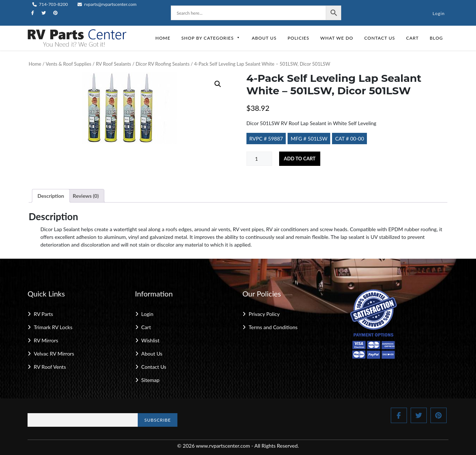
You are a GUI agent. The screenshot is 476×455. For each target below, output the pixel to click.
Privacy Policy (264, 314)
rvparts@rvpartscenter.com (107, 4)
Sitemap (151, 380)
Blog (436, 38)
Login (439, 13)
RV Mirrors (46, 340)
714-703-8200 (50, 4)
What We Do (337, 38)
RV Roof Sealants (113, 64)
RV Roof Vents (50, 367)
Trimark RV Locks (53, 327)
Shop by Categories (211, 38)
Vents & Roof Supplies (68, 64)
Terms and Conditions (273, 327)
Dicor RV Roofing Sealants (163, 64)
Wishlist (150, 340)
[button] (218, 84)
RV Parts (43, 314)
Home (163, 38)
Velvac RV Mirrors (54, 354)
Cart (412, 38)
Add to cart (300, 159)
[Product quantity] (259, 159)
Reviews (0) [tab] (86, 196)
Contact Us (380, 38)
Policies (298, 38)
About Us (264, 38)
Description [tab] (51, 196)
